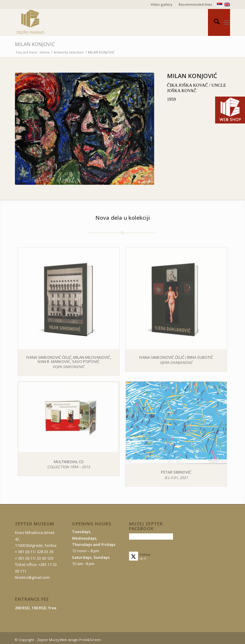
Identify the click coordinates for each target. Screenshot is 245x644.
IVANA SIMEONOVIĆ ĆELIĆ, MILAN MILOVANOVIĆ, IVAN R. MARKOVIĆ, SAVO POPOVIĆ (69, 359)
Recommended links (195, 4)
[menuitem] (162, 4)
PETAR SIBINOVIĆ (176, 472)
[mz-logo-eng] (44, 22)
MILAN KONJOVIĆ (35, 44)
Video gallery (161, 4)
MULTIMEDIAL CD (69, 462)
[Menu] (227, 22)
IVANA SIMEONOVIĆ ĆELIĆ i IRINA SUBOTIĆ (176, 357)
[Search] (214, 22)
